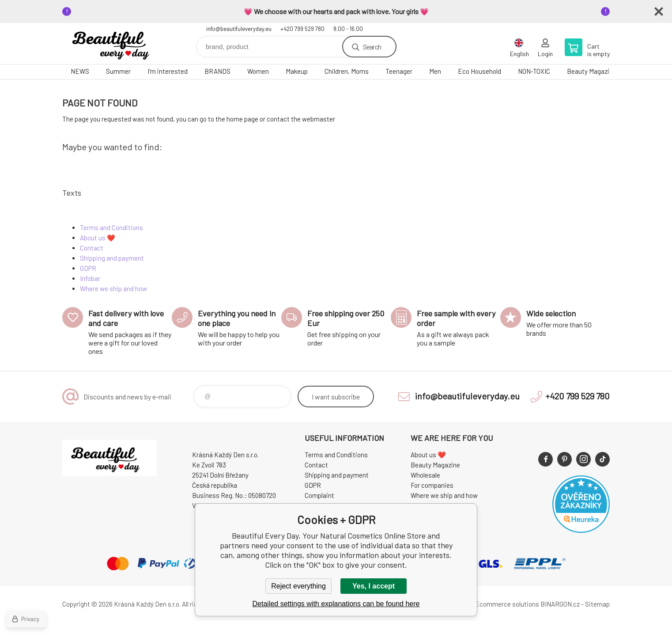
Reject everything (298, 586)
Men (435, 71)
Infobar (90, 278)
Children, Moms (347, 71)
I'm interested (168, 71)
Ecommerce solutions (507, 604)
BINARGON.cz (560, 604)
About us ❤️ (98, 238)
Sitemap (597, 604)
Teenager (399, 71)
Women (258, 71)
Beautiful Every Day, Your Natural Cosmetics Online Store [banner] (115, 44)
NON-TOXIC (534, 71)
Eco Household (479, 71)
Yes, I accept (374, 586)
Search (372, 47)
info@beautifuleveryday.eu (239, 29)
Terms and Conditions (111, 228)
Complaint (319, 495)
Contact (92, 248)
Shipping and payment (112, 258)
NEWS (80, 71)
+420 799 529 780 (302, 29)
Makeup (297, 71)
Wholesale (425, 475)
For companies (432, 485)
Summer (118, 71)
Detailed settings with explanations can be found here (336, 604)
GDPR (88, 268)
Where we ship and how (113, 289)
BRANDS (217, 71)
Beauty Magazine (592, 71)
